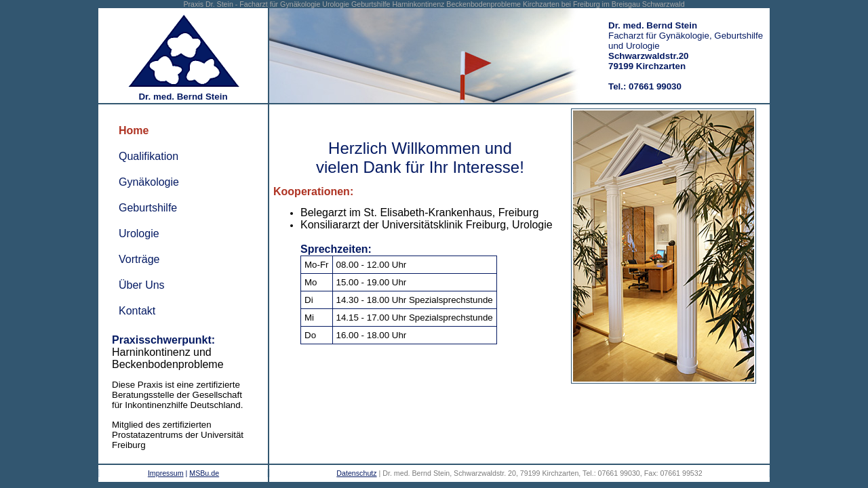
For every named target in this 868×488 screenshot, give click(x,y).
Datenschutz (356, 473)
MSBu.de (204, 473)
